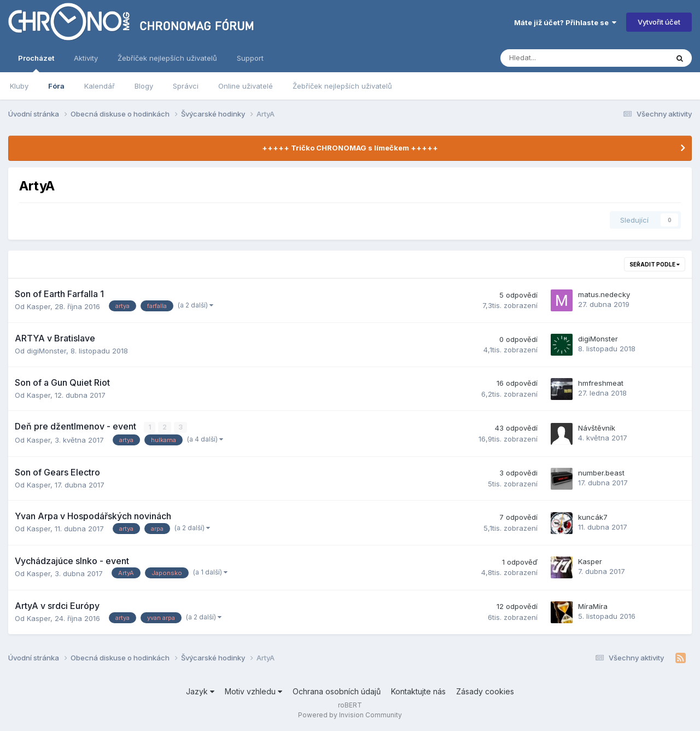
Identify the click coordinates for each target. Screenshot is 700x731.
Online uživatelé (246, 86)
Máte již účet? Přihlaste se (565, 22)
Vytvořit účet (659, 22)
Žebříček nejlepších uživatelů (342, 86)
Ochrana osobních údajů (337, 691)
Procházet (36, 63)
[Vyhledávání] (555, 58)
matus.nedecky (604, 294)
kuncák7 (593, 517)
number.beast (601, 473)
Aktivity (86, 58)
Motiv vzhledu (253, 691)
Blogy (144, 86)
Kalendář (100, 86)
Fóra (56, 86)
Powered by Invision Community (350, 715)
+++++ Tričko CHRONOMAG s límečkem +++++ (350, 148)
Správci (186, 86)
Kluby (19, 86)
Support (250, 58)
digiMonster (46, 351)
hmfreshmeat (601, 383)
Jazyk (200, 691)
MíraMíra (593, 606)
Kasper (39, 306)
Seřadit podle (655, 264)
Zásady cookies (485, 691)
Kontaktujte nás (418, 691)
